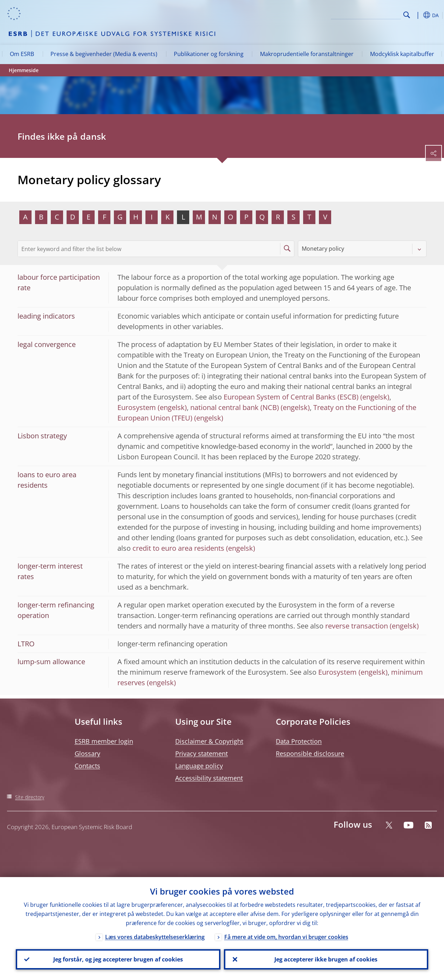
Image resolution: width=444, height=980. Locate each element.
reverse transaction (357, 626)
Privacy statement (201, 753)
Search (407, 15)
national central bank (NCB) (235, 407)
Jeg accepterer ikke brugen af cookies (326, 959)
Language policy (199, 766)
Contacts (87, 766)
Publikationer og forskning (209, 54)
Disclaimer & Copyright (209, 741)
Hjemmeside (24, 70)
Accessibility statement (209, 778)
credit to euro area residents (178, 548)
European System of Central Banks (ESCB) (291, 397)
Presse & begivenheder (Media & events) (104, 54)
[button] (418, 15)
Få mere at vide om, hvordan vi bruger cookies (286, 937)
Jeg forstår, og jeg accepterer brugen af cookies (118, 959)
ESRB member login (104, 741)
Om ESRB (22, 54)
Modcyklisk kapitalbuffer (402, 54)
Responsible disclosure (310, 753)
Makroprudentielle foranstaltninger (307, 54)
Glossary (87, 753)
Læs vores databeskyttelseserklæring (155, 937)
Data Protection (299, 741)
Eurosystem (137, 407)
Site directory (30, 797)
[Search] (366, 14)
